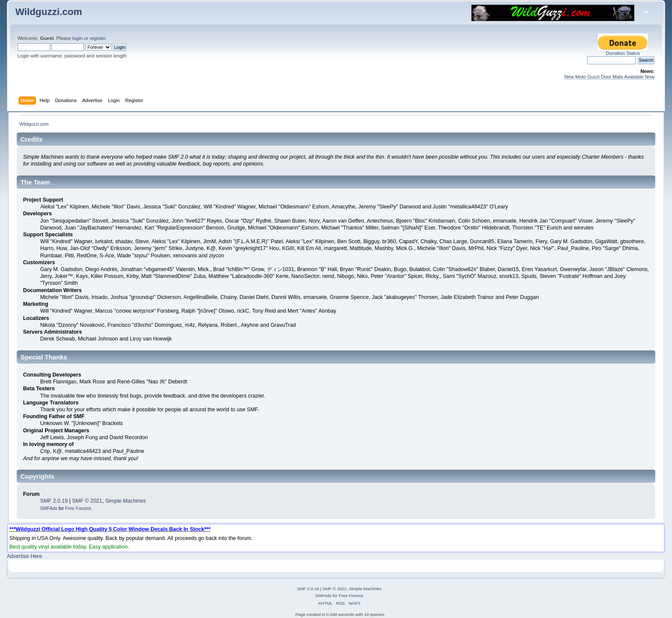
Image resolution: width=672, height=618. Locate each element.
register (97, 38)
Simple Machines (125, 501)
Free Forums (78, 508)
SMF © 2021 (87, 501)
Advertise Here (24, 556)
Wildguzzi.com (49, 12)
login (78, 38)
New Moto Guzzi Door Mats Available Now (610, 77)
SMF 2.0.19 (54, 501)
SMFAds (49, 508)
